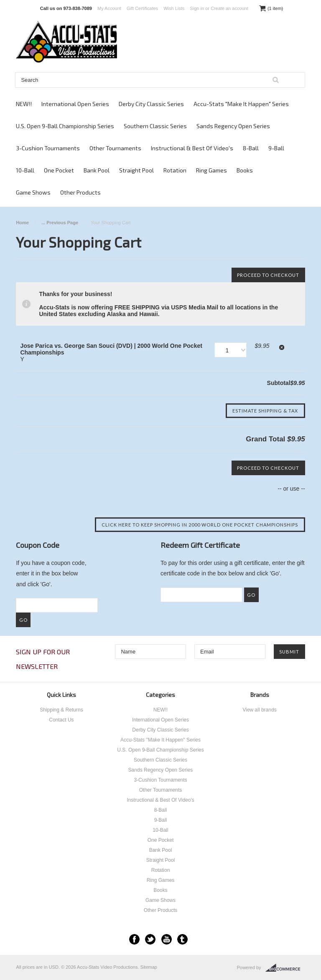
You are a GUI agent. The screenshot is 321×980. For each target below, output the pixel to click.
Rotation (175, 170)
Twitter (150, 939)
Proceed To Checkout (268, 275)
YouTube (167, 939)
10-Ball (25, 170)
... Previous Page (60, 223)
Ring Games (211, 170)
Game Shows (33, 192)
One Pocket (59, 170)
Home (22, 223)
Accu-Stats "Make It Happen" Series (241, 104)
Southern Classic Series (155, 126)
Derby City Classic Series (151, 104)
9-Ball (276, 148)
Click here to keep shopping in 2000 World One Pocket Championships (200, 525)
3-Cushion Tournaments (48, 148)
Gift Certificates (142, 8)
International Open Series (75, 104)
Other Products (80, 192)
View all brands (259, 710)
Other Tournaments (115, 148)
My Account (109, 8)
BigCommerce (285, 968)
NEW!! (24, 104)
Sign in (197, 8)
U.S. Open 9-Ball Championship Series (65, 126)
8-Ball (251, 148)
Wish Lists (174, 8)
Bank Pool (97, 170)
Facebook (134, 939)
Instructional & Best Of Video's (192, 148)
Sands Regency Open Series (233, 126)
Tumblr (182, 939)
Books (245, 170)
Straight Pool (136, 170)
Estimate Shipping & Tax (265, 411)
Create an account (229, 8)
